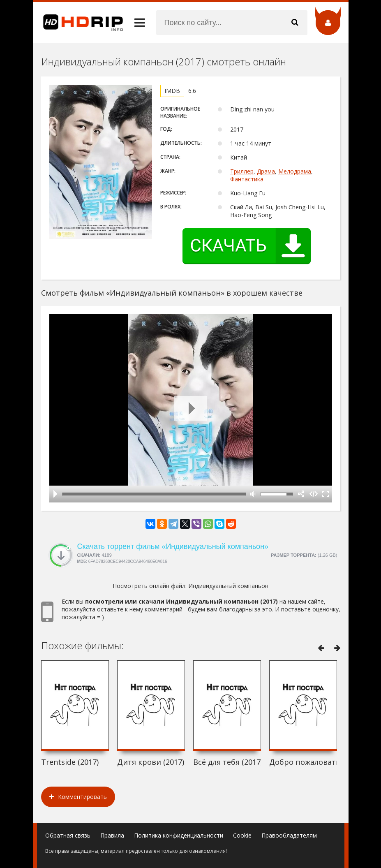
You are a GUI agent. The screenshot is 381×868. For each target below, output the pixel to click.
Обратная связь (68, 835)
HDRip (78, 23)
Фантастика (247, 179)
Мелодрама (295, 171)
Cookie (242, 835)
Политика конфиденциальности (179, 835)
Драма (266, 171)
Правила (112, 835)
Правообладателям (289, 835)
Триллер (242, 171)
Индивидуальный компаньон (228, 586)
